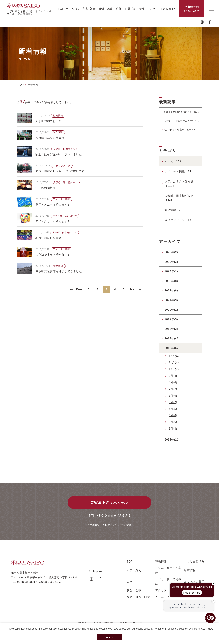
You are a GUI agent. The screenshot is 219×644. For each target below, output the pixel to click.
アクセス (152, 9)
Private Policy (205, 629)
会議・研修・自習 (119, 9)
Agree (109, 637)
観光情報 (138, 9)
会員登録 (126, 530)
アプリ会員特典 (194, 567)
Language (167, 9)
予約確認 (95, 530)
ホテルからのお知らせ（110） (179, 189)
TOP (61, 9)
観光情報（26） (175, 215)
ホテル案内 (73, 9)
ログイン (110, 530)
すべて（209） (174, 167)
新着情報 (190, 576)
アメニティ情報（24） (179, 177)
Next (133, 289)
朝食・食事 (97, 9)
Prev (79, 289)
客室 (85, 9)
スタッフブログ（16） (179, 226)
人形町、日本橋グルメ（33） (179, 203)
